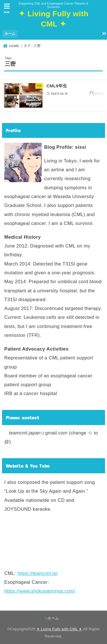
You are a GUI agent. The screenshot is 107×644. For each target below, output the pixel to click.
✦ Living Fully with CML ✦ (59, 629)
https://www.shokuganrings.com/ (40, 591)
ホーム (10, 34)
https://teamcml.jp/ (38, 573)
